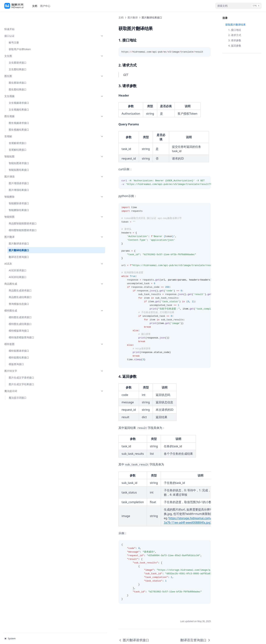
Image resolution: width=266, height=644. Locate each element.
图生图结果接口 (18, 78)
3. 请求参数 (235, 40)
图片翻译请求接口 (19, 232)
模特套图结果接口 (19, 346)
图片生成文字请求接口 (21, 366)
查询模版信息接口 (19, 292)
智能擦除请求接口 (19, 192)
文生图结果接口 (18, 58)
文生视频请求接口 (19, 91)
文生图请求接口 (18, 51)
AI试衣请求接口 (18, 259)
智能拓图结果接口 (19, 158)
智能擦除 (22, 185)
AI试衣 (22, 252)
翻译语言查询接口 (19, 245)
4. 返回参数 (235, 46)
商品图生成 (22, 272)
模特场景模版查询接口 (21, 326)
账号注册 (14, 31)
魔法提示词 (22, 379)
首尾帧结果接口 (18, 138)
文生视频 (22, 84)
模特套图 (22, 332)
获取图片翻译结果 (236, 25)
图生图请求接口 (18, 71)
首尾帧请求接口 (18, 131)
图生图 (22, 64)
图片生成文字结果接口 (21, 373)
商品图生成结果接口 (20, 286)
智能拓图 (22, 145)
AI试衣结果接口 (18, 265)
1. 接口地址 (235, 30)
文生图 (22, 44)
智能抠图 (22, 205)
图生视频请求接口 (19, 111)
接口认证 (22, 24)
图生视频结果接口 (19, 118)
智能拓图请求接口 (19, 151)
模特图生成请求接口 (20, 306)
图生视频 (22, 105)
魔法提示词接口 (18, 386)
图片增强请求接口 (19, 172)
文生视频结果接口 (19, 98)
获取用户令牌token (20, 38)
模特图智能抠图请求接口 (23, 218)
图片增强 (22, 165)
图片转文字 (22, 359)
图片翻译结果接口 (19, 239)
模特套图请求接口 (19, 339)
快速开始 (9, 17)
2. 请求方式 (235, 35)
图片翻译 (22, 225)
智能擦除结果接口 (19, 198)
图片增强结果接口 (19, 178)
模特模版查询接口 (19, 319)
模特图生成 (22, 299)
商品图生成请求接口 (20, 279)
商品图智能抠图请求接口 (23, 212)
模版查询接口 (16, 353)
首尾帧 (22, 125)
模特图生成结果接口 (20, 312)
